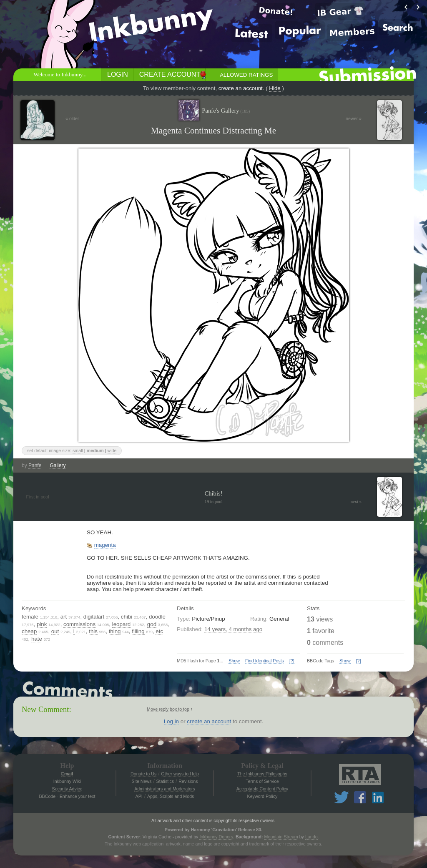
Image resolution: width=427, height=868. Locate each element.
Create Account (170, 74)
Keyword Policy (262, 796)
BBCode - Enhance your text (67, 796)
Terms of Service (262, 781)
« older (72, 118)
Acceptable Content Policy (262, 789)
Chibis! (213, 493)
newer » (354, 118)
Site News (141, 781)
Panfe (35, 465)
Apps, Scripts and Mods (171, 796)
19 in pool (213, 502)
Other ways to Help (180, 774)
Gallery (58, 465)
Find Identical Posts (265, 661)
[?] (292, 661)
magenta (105, 545)
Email (67, 774)
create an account (241, 88)
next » (356, 502)
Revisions (188, 781)
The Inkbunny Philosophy (262, 774)
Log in (171, 721)
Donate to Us (143, 774)
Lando (311, 837)
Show (234, 661)
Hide (275, 88)
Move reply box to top (168, 709)
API (139, 796)
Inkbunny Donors (216, 837)
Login (118, 74)
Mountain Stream (281, 837)
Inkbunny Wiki (67, 781)
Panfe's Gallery (226, 111)
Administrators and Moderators (165, 789)
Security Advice (67, 789)
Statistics (165, 781)
